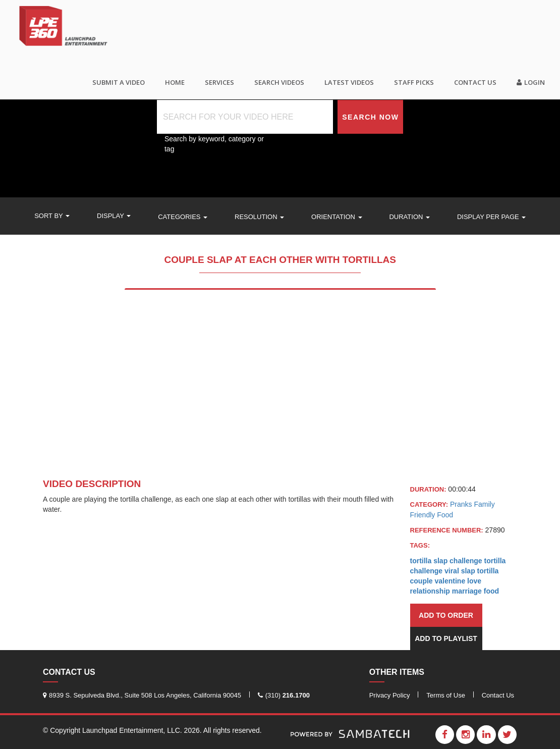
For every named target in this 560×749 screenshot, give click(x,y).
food (491, 591)
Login (531, 82)
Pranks (462, 504)
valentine (450, 581)
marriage (467, 591)
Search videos (279, 82)
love (474, 581)
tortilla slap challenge (446, 561)
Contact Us (475, 82)
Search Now (370, 117)
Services (219, 82)
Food (445, 515)
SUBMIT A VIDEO (119, 82)
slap (468, 571)
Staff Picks (414, 82)
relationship (430, 591)
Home (175, 82)
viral (452, 571)
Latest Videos (349, 82)
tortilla (488, 571)
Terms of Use (446, 695)
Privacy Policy (390, 695)
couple (422, 581)
